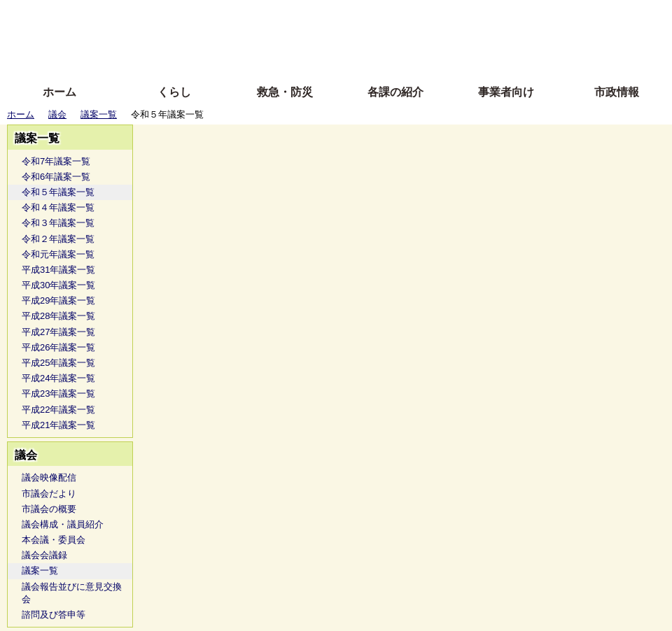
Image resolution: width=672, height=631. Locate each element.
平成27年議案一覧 (58, 332)
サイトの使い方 (320, 58)
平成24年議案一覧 (58, 378)
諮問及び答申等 (54, 615)
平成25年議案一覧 (58, 363)
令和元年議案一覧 (58, 254)
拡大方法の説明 (234, 58)
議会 (57, 114)
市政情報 (617, 92)
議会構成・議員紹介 (63, 524)
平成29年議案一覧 (58, 300)
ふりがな (224, 16)
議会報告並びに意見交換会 (72, 593)
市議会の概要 (49, 509)
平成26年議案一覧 (58, 347)
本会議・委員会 (54, 540)
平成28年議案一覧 (58, 316)
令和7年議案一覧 (56, 161)
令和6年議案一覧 (56, 177)
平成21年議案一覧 (58, 425)
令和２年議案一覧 (58, 239)
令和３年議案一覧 (58, 223)
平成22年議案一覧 (58, 410)
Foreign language (245, 37)
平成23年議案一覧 (58, 394)
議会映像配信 (49, 477)
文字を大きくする (348, 37)
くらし (174, 92)
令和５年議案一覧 (58, 192)
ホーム (59, 92)
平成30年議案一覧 (58, 285)
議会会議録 (44, 555)
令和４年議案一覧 (58, 207)
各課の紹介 (395, 92)
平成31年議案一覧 (58, 270)
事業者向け (506, 92)
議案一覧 (99, 114)
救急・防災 (285, 92)
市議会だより (49, 494)
